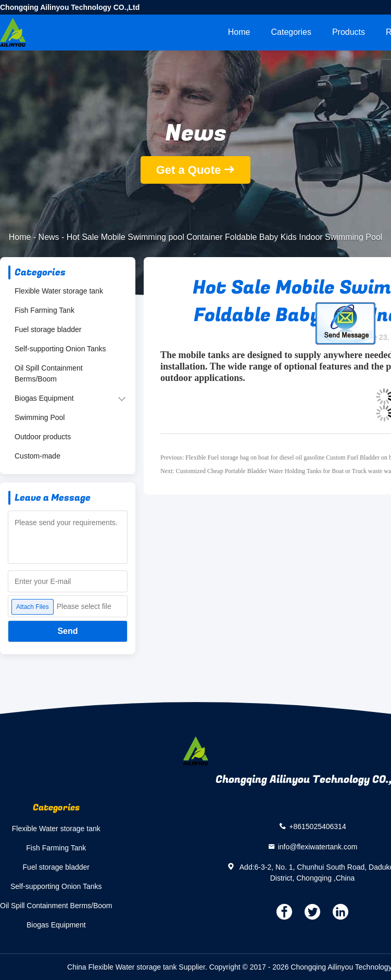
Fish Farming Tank (45, 310)
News (49, 237)
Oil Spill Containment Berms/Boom (49, 373)
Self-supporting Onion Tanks (60, 349)
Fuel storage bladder (48, 329)
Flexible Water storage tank (59, 291)
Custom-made (37, 456)
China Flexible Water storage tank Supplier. (138, 967)
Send (67, 631)
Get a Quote (189, 170)
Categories (291, 32)
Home (239, 32)
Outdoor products (43, 437)
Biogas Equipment (44, 398)
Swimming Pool (40, 417)
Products (349, 32)
